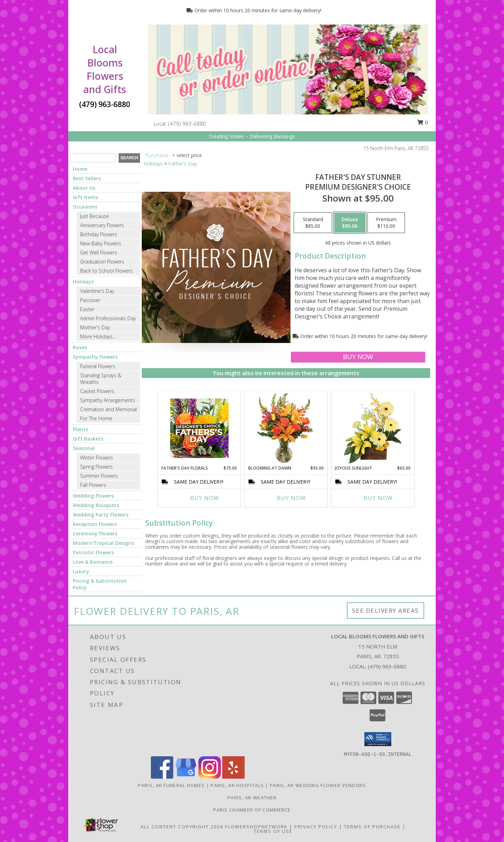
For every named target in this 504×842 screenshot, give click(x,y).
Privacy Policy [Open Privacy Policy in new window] (316, 827)
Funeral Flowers (98, 366)
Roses (80, 347)
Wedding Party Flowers (101, 515)
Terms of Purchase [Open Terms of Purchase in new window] (372, 827)
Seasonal (84, 448)
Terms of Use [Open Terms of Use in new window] (273, 831)
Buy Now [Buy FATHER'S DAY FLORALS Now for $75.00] (205, 498)
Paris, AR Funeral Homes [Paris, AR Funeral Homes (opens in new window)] (171, 785)
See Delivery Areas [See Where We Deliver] (386, 611)
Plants (80, 429)
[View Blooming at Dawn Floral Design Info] (286, 428)
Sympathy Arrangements (108, 400)
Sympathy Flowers (95, 357)
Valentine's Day (97, 291)
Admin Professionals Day (108, 318)
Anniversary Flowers (102, 225)
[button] (378, 739)
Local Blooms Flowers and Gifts (105, 69)
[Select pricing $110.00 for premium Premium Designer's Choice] (386, 223)
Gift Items (85, 197)
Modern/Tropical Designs (103, 543)
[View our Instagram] (210, 777)
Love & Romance (93, 562)
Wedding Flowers (93, 496)
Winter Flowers (97, 458)
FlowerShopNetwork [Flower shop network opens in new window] (256, 827)
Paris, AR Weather (252, 798)
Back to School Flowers (106, 271)
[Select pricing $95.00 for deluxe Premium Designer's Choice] (350, 223)
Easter (87, 309)
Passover (90, 300)
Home (80, 169)
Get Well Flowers (99, 252)
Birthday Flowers (99, 234)
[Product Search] (93, 158)
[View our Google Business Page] (186, 777)
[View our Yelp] (233, 777)
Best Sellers (87, 178)
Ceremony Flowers (95, 534)
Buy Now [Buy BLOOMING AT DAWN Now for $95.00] (291, 498)
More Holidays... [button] (98, 336)
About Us (84, 188)
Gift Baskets (88, 439)
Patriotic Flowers (93, 552)
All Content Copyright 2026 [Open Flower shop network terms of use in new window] (182, 827)
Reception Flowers (95, 524)
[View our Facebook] (162, 777)
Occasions (85, 207)
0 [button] (422, 122)
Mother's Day (95, 327)
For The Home (96, 418)
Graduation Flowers (102, 262)
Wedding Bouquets (96, 505)
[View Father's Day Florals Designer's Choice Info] (199, 428)
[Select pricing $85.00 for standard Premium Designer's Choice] (313, 223)
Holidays (83, 282)
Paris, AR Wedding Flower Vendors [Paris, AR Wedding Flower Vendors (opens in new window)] (318, 785)
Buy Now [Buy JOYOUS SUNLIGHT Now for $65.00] (378, 498)
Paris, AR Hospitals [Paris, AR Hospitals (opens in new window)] (237, 785)
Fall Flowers (93, 485)
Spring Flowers (96, 467)
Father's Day (183, 164)
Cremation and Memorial (108, 409)
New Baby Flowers (101, 243)
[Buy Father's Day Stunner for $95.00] (358, 357)
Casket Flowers (97, 391)
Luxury (81, 571)
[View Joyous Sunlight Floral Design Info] (373, 428)
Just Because (94, 216)
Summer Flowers (99, 476)
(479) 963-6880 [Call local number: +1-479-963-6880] (187, 124)
